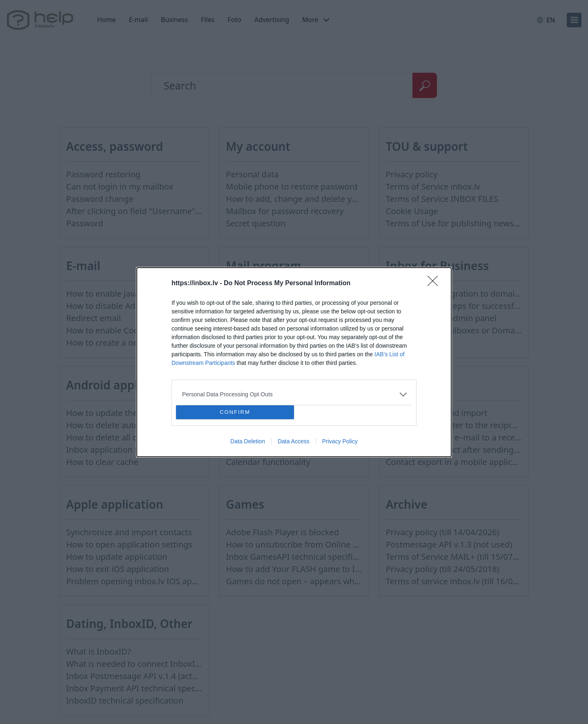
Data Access (294, 441)
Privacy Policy (340, 441)
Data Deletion (248, 441)
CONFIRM (235, 412)
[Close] (435, 284)
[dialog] (294, 362)
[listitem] (294, 394)
